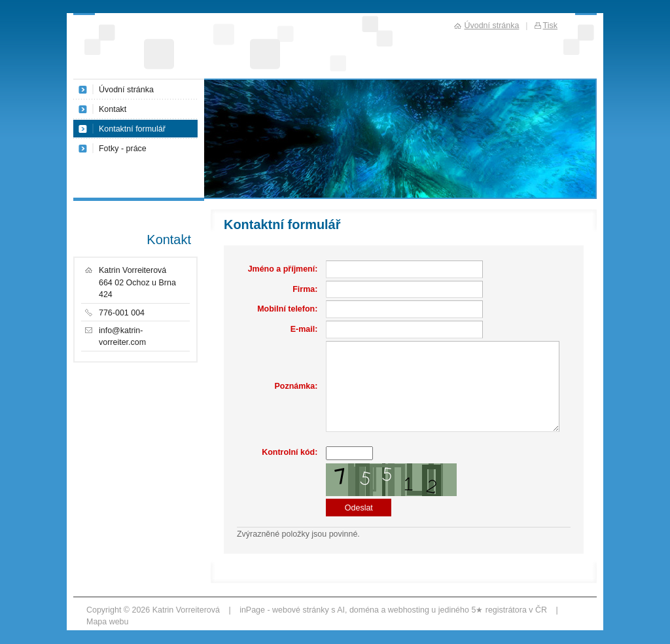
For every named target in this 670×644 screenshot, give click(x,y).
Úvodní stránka (126, 90)
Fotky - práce (123, 149)
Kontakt (113, 109)
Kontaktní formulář (132, 129)
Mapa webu (107, 622)
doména (364, 610)
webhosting (409, 610)
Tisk (550, 26)
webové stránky (301, 610)
